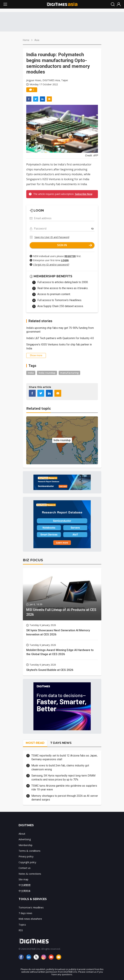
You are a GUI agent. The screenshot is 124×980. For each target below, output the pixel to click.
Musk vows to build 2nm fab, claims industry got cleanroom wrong (60, 767)
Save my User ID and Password (52, 237)
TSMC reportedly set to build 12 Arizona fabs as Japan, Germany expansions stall (64, 757)
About (22, 834)
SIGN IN (75, 245)
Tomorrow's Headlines (31, 907)
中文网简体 (25, 891)
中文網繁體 (25, 885)
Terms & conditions (30, 851)
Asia (37, 40)
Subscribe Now (84, 194)
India (31, 373)
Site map (23, 879)
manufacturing (69, 373)
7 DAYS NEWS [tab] (61, 743)
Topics (22, 925)
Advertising (25, 839)
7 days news (25, 913)
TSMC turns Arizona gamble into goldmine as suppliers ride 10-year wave (64, 788)
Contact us (25, 868)
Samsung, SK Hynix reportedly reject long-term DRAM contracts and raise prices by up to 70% (63, 777)
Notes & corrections (30, 874)
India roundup (47, 373)
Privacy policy (26, 856)
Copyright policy (27, 862)
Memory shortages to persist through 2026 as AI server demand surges (65, 798)
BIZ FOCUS (33, 560)
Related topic (39, 408)
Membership (25, 845)
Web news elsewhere (30, 919)
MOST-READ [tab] (35, 743)
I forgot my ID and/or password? (51, 265)
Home (26, 40)
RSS (21, 930)
